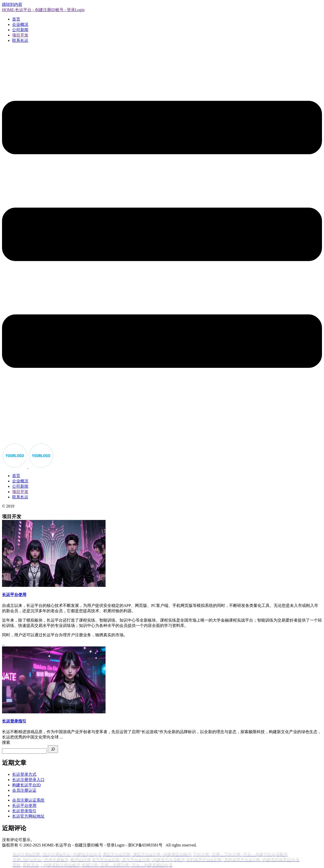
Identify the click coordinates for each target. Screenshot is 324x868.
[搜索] (53, 749)
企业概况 (20, 24)
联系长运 (20, 40)
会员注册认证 (24, 790)
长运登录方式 (24, 774)
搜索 (6, 742)
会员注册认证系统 (28, 800)
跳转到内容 (12, 4)
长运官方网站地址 (28, 816)
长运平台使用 (24, 806)
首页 (16, 19)
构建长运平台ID (26, 785)
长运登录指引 (24, 811)
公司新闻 (20, 30)
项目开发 (20, 35)
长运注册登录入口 (28, 780)
